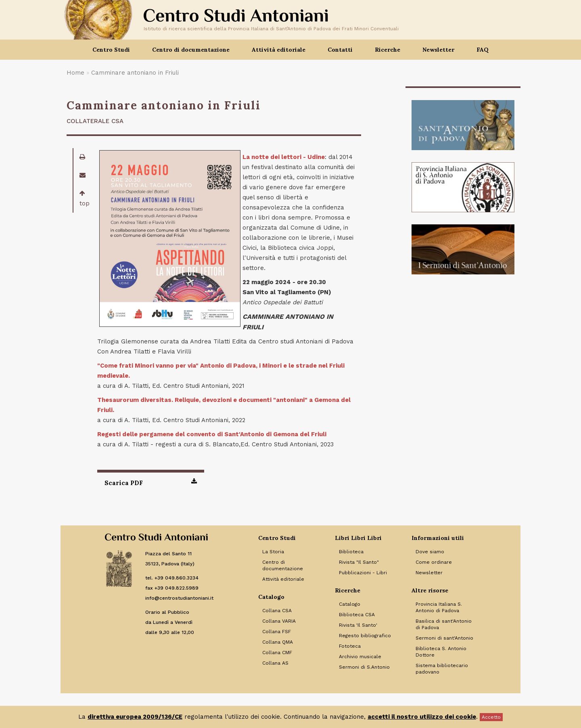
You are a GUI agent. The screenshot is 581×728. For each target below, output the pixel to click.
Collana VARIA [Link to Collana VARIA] (279, 621)
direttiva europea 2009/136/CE (135, 717)
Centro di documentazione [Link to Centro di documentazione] (283, 565)
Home (75, 73)
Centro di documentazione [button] (191, 50)
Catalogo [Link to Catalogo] (350, 604)
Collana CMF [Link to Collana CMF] (277, 653)
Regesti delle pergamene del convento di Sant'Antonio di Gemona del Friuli (212, 434)
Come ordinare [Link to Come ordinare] (434, 562)
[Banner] (463, 125)
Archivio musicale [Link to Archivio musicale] (360, 657)
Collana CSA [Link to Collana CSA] (277, 611)
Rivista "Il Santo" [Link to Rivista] (359, 562)
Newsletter (438, 50)
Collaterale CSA (95, 121)
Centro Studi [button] (111, 50)
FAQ (483, 50)
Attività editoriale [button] (279, 50)
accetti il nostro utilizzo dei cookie (422, 717)
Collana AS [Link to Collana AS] (275, 663)
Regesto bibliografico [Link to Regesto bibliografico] (365, 636)
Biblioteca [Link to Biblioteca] (351, 552)
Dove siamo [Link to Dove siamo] (430, 552)
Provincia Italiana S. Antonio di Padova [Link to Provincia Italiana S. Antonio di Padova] (439, 607)
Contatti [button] (340, 50)
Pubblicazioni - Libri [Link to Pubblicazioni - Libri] (363, 573)
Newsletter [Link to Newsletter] (429, 573)
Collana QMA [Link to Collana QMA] (278, 642)
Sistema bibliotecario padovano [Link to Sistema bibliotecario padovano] (442, 669)
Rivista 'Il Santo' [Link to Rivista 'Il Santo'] (358, 625)
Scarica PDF (151, 482)
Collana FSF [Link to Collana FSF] (277, 632)
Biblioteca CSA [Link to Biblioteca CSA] (357, 615)
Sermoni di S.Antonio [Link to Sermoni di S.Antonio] (364, 667)
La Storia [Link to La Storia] (273, 552)
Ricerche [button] (388, 50)
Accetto (491, 717)
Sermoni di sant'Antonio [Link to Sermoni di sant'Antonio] (444, 638)
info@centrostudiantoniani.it (179, 598)
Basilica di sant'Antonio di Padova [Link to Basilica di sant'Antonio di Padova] (444, 624)
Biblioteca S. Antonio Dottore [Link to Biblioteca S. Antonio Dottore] (441, 652)
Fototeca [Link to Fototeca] (350, 646)
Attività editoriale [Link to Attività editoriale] (283, 579)
